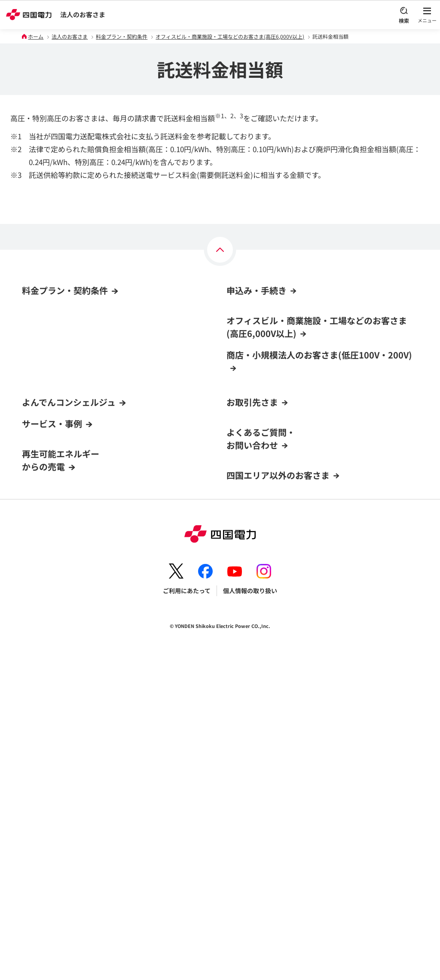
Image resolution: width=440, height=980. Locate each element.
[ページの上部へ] (220, 250)
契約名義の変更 (247, 515)
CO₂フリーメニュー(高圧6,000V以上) (72, 344)
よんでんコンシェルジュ (69, 574)
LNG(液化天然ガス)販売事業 (265, 702)
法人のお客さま (83, 14)
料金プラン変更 (247, 499)
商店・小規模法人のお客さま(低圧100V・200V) (86, 328)
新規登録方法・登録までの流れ (64, 643)
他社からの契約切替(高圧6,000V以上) (278, 371)
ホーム (36, 36)
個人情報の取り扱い (250, 906)
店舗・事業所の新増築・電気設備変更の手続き (290, 532)
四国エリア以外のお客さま (278, 790)
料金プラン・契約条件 (122, 36)
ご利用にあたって (187, 906)
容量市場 (238, 669)
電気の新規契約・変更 (257, 354)
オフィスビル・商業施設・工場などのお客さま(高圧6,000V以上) (230, 36)
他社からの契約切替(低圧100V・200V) (279, 465)
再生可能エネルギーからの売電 (61, 709)
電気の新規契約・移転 (257, 449)
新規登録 (34, 610)
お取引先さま (252, 574)
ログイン (37, 594)
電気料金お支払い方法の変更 (266, 387)
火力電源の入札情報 (254, 619)
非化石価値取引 (247, 652)
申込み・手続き (257, 290)
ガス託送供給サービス (257, 718)
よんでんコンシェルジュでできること (73, 627)
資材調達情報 (244, 603)
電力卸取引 (241, 636)
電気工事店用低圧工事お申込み (272, 685)
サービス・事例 (52, 672)
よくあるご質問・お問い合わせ (261, 754)
